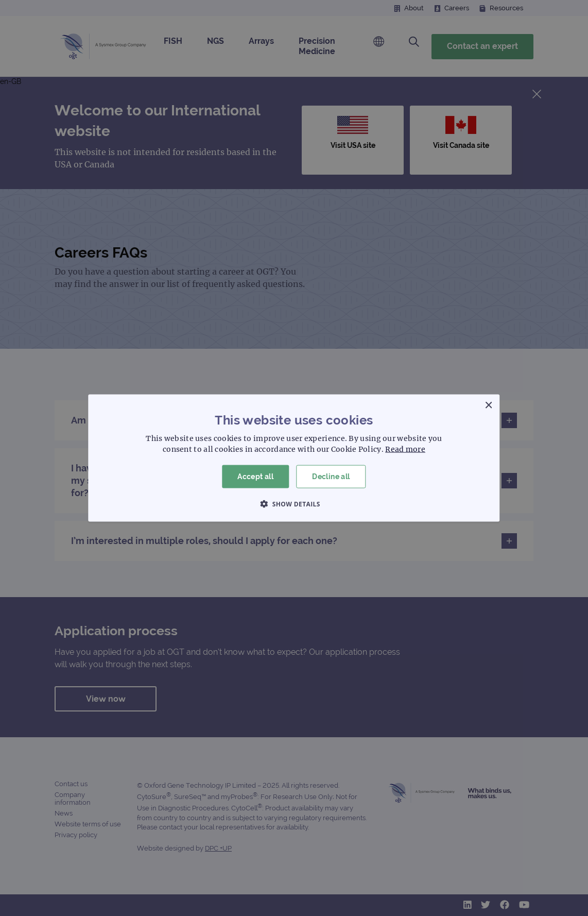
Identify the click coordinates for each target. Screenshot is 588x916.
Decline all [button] (331, 477)
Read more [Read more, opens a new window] (405, 449)
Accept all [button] (255, 477)
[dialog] (294, 458)
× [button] (488, 406)
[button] (294, 503)
